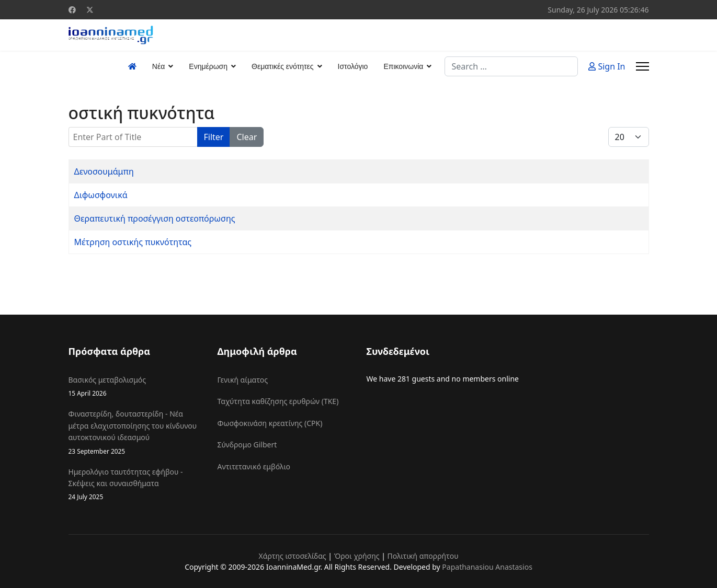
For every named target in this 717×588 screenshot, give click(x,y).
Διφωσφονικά (101, 195)
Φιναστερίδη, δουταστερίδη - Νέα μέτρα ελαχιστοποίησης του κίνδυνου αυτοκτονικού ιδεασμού (135, 432)
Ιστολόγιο (353, 66)
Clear (247, 137)
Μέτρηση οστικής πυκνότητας (133, 242)
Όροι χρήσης (357, 556)
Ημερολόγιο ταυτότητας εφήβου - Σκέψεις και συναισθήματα (135, 485)
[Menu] (642, 66)
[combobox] (511, 66)
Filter (214, 137)
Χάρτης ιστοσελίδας (292, 556)
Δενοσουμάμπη (104, 171)
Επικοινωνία (403, 66)
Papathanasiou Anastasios (487, 567)
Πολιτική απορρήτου (423, 556)
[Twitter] (90, 10)
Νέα (158, 66)
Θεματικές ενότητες (282, 66)
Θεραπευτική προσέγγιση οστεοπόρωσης (155, 218)
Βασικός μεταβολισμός (135, 387)
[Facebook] (72, 10)
